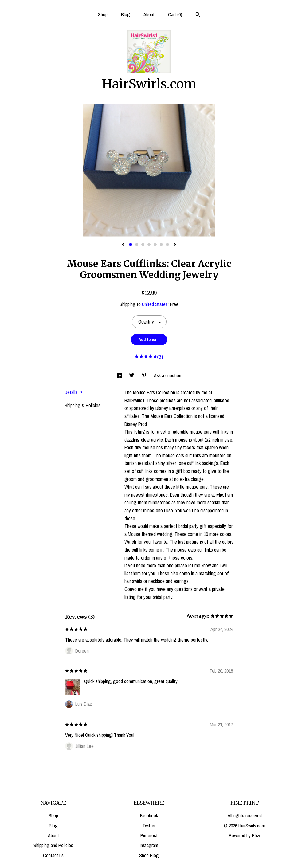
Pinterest (149, 835)
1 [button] (131, 245)
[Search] (198, 15)
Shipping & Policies (82, 405)
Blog (125, 14)
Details (74, 392)
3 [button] (143, 245)
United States (155, 304)
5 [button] (155, 245)
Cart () (175, 14)
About (149, 14)
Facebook (149, 815)
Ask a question (168, 375)
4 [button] (149, 245)
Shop (103, 14)
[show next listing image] (175, 245)
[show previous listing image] (123, 245)
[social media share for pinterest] (145, 375)
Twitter (149, 826)
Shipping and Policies (53, 845)
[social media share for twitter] (132, 375)
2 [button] (137, 245)
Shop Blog (149, 855)
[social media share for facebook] (120, 375)
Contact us (53, 855)
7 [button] (167, 245)
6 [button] (161, 245)
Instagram (149, 845)
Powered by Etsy (245, 835)
